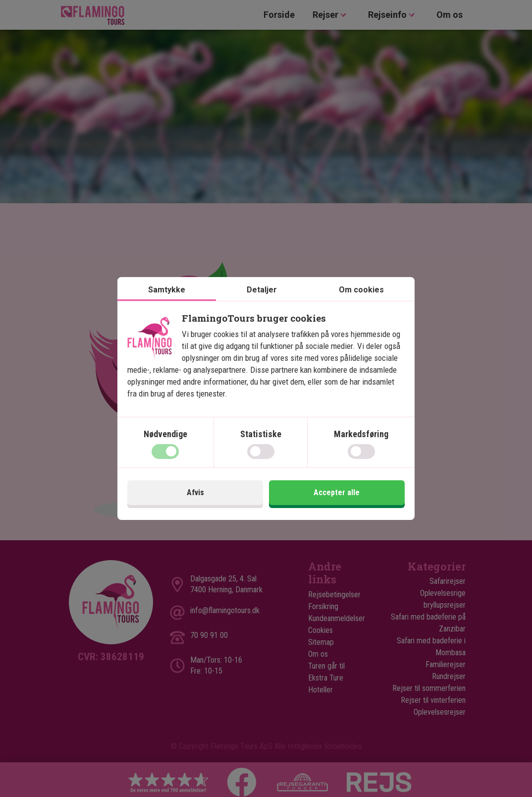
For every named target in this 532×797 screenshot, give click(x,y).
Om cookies (361, 290)
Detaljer (262, 290)
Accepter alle (337, 492)
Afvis (195, 492)
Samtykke (167, 290)
